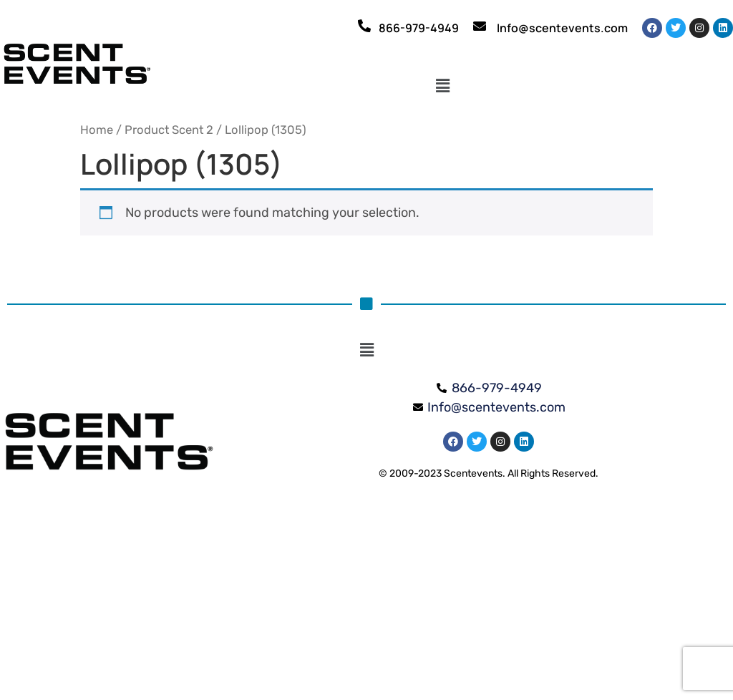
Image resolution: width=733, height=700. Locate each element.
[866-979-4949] (364, 26)
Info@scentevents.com (562, 28)
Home (97, 130)
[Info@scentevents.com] (480, 26)
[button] (443, 87)
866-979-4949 (419, 28)
